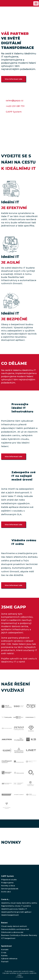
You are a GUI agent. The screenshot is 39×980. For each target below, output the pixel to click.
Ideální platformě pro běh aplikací (16, 912)
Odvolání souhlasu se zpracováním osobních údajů (19, 974)
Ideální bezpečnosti (10, 915)
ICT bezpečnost (8, 938)
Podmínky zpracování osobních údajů (19, 971)
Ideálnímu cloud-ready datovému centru (19, 903)
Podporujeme (7, 883)
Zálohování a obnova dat (12, 932)
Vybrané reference (9, 959)
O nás (4, 953)
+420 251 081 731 (15, 106)
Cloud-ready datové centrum (14, 926)
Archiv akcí (6, 892)
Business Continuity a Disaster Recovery (19, 935)
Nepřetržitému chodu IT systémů (16, 906)
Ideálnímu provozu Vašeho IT (14, 909)
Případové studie (9, 880)
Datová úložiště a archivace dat (15, 929)
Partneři (5, 962)
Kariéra (4, 956)
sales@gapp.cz (15, 101)
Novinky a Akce (8, 886)
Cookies (20, 977)
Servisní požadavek (10, 889)
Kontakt (5, 950)
